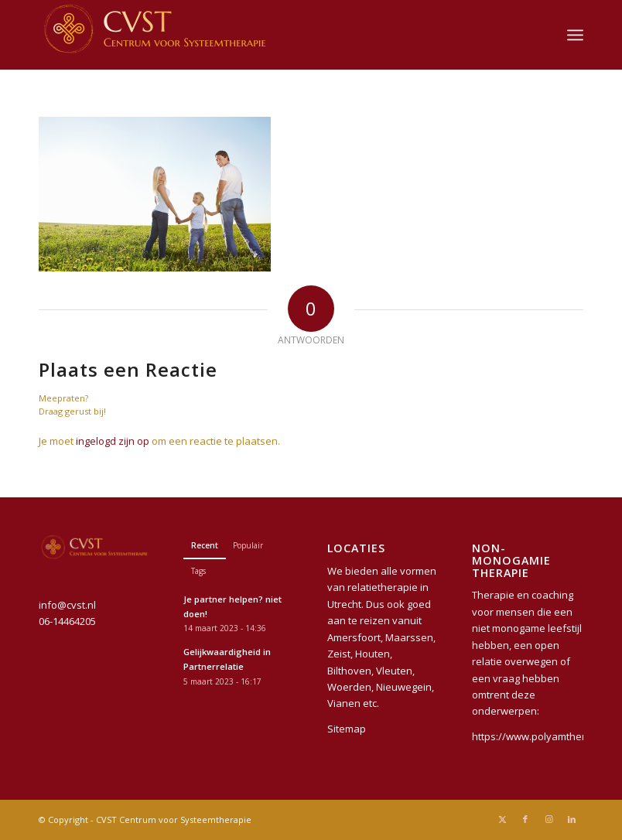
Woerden (349, 687)
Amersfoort (354, 637)
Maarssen (409, 637)
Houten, (374, 654)
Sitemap (347, 729)
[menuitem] (575, 35)
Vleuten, (395, 671)
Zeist (339, 654)
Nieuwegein (404, 687)
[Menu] (575, 35)
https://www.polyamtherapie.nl (545, 736)
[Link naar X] (502, 819)
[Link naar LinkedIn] (572, 819)
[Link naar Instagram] (549, 819)
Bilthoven (349, 671)
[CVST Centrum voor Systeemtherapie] (155, 35)
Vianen (344, 703)
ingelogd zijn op (113, 441)
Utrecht (344, 604)
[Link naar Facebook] (525, 819)
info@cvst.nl (67, 605)
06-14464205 (67, 621)
